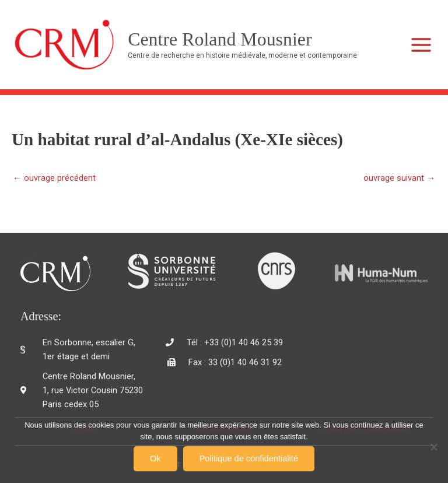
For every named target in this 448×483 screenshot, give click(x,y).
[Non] (433, 447)
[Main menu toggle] (422, 45)
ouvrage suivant (399, 178)
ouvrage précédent (54, 178)
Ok (155, 459)
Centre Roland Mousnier (220, 39)
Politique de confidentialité (249, 459)
